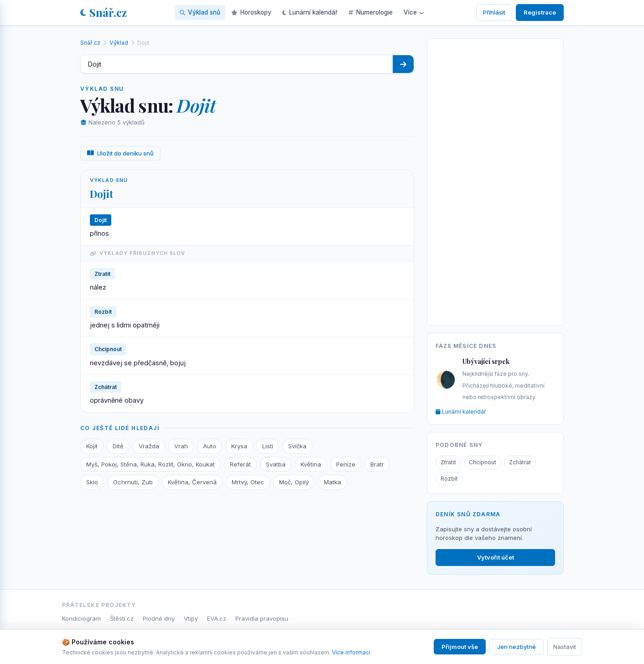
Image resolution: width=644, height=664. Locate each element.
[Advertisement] (495, 180)
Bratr (377, 464)
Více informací (351, 652)
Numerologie (371, 12)
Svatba (276, 464)
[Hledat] (403, 64)
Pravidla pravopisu (262, 618)
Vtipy (191, 618)
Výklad (119, 43)
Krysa (239, 446)
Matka (332, 482)
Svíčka (297, 446)
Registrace (540, 12)
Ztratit (448, 462)
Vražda (149, 446)
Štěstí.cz (122, 618)
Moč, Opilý (294, 482)
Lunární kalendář (310, 12)
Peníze (346, 464)
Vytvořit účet (496, 557)
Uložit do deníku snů (120, 153)
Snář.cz (104, 12)
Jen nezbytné (517, 647)
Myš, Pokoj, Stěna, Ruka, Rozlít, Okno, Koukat (151, 464)
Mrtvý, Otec (248, 482)
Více (414, 12)
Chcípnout (483, 462)
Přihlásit (494, 12)
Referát (240, 464)
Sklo (92, 482)
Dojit (101, 194)
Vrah (181, 446)
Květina (311, 464)
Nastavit (565, 647)
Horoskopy (251, 12)
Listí (268, 446)
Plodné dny (159, 618)
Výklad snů (200, 12)
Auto (210, 446)
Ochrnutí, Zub (133, 482)
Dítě (118, 446)
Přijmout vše (460, 647)
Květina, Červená (192, 482)
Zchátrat (520, 462)
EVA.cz (217, 618)
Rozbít (449, 479)
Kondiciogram (81, 618)
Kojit (92, 446)
